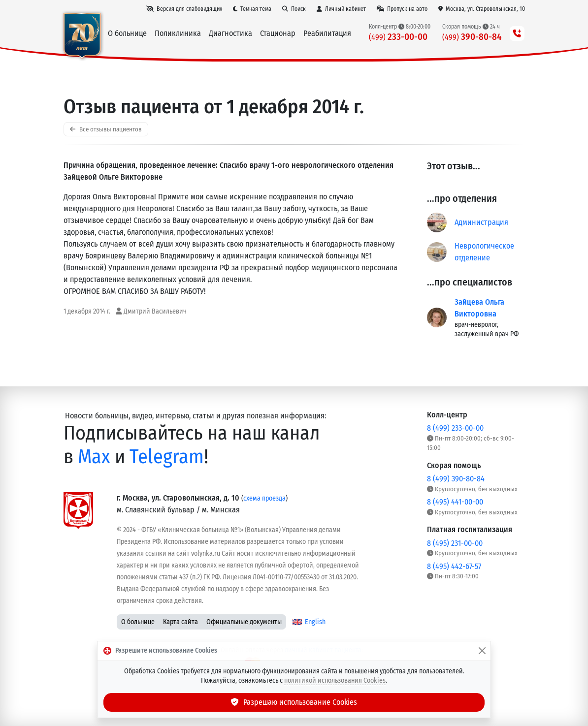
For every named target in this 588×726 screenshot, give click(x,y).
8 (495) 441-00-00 (455, 502)
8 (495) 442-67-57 (454, 566)
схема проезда (264, 498)
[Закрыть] (482, 651)
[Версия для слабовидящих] (184, 9)
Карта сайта (180, 622)
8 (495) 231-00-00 (455, 543)
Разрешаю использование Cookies (294, 702)
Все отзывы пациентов (106, 129)
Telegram (167, 457)
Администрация (481, 222)
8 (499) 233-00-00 (455, 428)
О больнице (138, 622)
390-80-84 (472, 37)
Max (94, 457)
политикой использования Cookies (335, 680)
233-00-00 (398, 37)
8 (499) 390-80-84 (456, 479)
